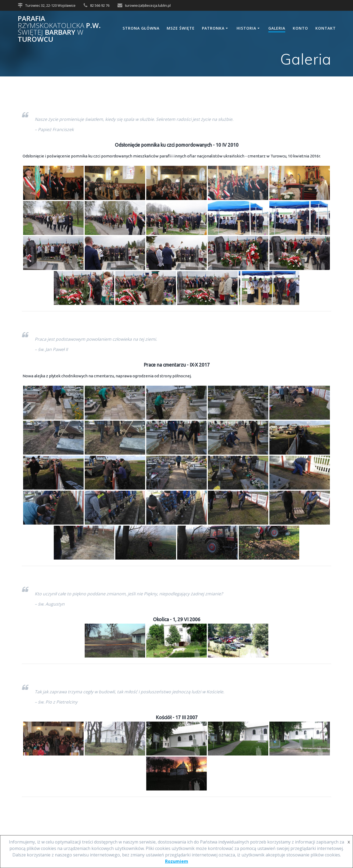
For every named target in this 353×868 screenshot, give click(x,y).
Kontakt (326, 28)
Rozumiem (177, 861)
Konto (300, 28)
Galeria (277, 28)
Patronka (213, 28)
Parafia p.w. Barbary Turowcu (59, 29)
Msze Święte (181, 28)
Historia (246, 28)
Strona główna (141, 28)
